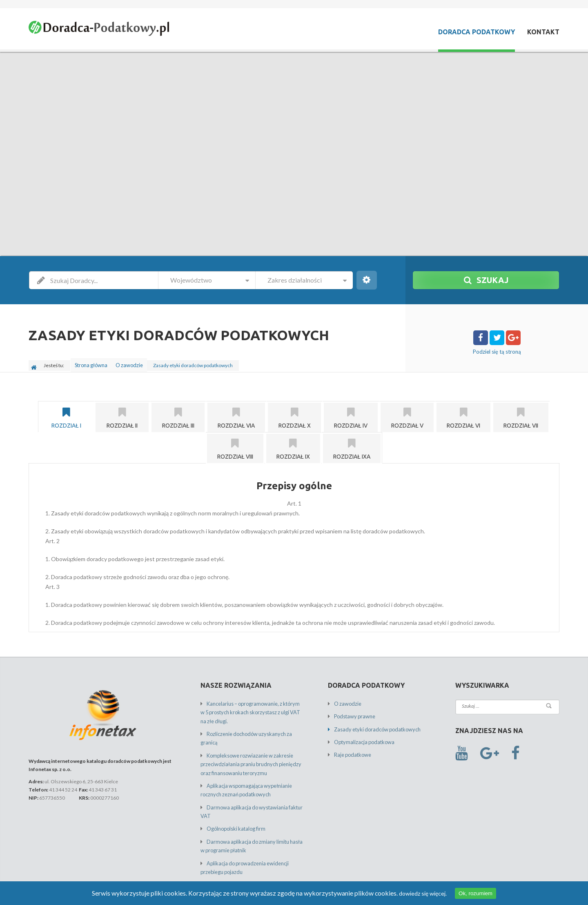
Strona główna (92, 363)
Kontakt (543, 32)
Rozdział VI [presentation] (463, 415)
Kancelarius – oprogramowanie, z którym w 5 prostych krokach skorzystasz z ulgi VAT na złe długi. (252, 708)
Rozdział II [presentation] (122, 415)
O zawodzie (133, 363)
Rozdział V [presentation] (407, 415)
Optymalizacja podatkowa (362, 737)
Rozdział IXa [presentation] (352, 446)
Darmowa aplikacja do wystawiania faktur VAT (255, 798)
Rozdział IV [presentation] (351, 415)
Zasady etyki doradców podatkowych (374, 725)
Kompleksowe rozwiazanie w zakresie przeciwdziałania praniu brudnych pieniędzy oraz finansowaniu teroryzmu (248, 757)
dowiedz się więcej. (407, 893)
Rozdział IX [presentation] (293, 446)
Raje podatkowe (351, 749)
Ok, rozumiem (460, 893)
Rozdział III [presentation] (178, 415)
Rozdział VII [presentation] (521, 415)
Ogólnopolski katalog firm (234, 810)
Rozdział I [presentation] (66, 415)
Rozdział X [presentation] (294, 415)
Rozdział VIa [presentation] (236, 415)
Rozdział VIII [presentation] (235, 446)
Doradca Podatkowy (477, 32)
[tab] (66, 413)
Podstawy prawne (353, 712)
